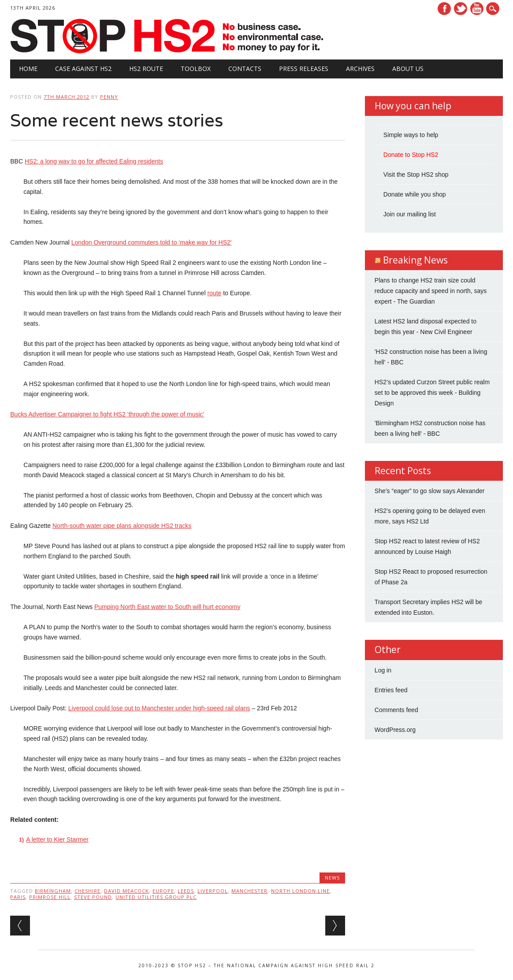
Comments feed (396, 710)
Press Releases (304, 69)
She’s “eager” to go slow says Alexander (430, 491)
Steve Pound (93, 897)
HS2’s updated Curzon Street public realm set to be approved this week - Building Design (432, 393)
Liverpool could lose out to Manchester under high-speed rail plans (159, 708)
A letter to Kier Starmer (57, 839)
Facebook (444, 9)
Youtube (477, 9)
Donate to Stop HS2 (411, 155)
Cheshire (87, 891)
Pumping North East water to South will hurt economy (167, 607)
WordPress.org (395, 730)
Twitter (461, 9)
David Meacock (126, 891)
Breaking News (415, 260)
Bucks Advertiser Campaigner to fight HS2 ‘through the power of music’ (107, 414)
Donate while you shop (415, 194)
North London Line (300, 891)
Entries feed (391, 690)
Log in (383, 670)
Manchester (249, 891)
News (332, 878)
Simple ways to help (411, 135)
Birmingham (53, 891)
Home (28, 69)
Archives (360, 69)
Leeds (186, 891)
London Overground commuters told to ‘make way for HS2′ (152, 242)
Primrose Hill (50, 897)
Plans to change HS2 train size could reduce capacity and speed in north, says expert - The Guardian (431, 291)
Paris (18, 897)
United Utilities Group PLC (156, 897)
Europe (163, 891)
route (214, 293)
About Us (408, 69)
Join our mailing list (410, 214)
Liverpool (213, 891)
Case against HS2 (83, 69)
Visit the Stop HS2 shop (416, 174)
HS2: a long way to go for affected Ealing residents (94, 161)
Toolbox (196, 69)
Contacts (245, 69)
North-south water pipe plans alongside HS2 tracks (122, 526)
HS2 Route (146, 69)
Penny (109, 97)
